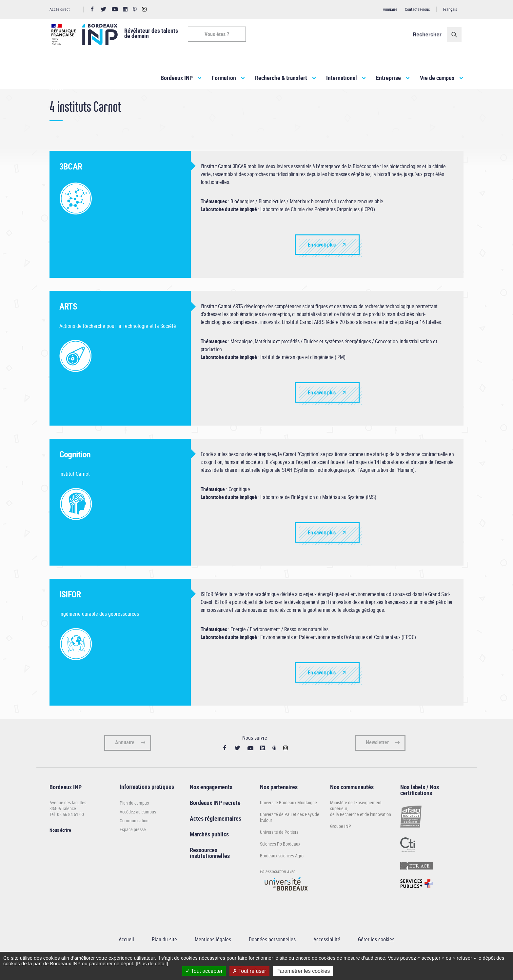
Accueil (56, 101)
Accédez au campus (138, 827)
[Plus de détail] (152, 963)
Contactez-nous (417, 9)
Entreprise (388, 78)
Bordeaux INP (177, 78)
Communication (134, 836)
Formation (224, 78)
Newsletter (377, 758)
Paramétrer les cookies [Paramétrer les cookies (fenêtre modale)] (303, 971)
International (342, 78)
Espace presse (133, 845)
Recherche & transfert (281, 78)
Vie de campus (437, 78)
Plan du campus (134, 818)
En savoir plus (322, 260)
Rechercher (429, 35)
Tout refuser (249, 971)
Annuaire (390, 9)
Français (450, 9)
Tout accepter (204, 971)
